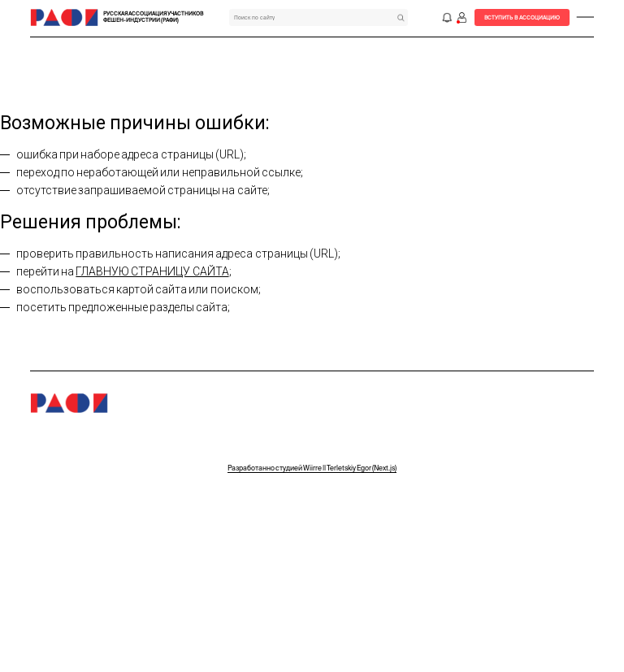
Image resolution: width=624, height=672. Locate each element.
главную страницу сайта (152, 271)
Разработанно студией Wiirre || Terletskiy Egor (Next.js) (312, 468)
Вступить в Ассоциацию (522, 17)
